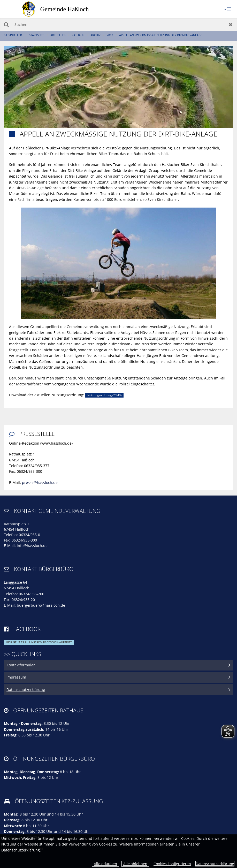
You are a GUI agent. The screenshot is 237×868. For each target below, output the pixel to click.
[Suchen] (118, 24)
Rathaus (78, 35)
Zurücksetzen (231, 24)
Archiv (95, 35)
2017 (110, 35)
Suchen (6, 24)
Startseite (37, 35)
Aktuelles (58, 35)
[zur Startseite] (61, 9)
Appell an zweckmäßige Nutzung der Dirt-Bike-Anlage (161, 35)
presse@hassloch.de (40, 482)
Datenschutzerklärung (215, 864)
